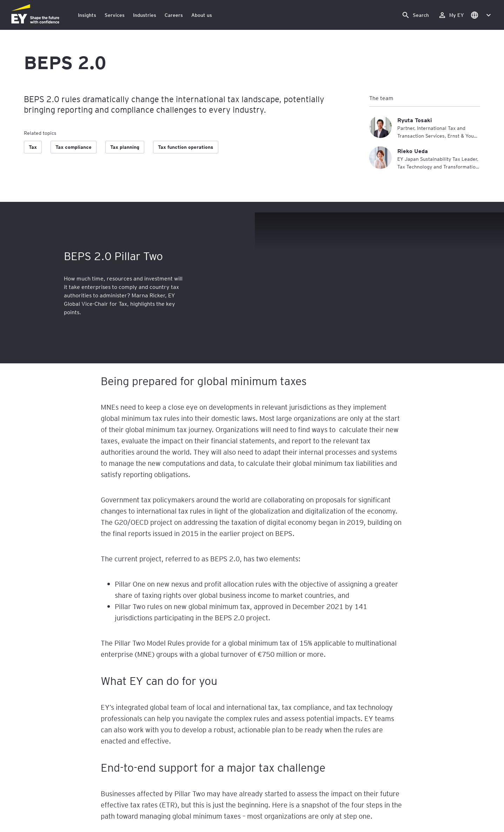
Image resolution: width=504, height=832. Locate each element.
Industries (145, 15)
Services (115, 15)
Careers (174, 15)
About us (202, 15)
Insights (87, 15)
